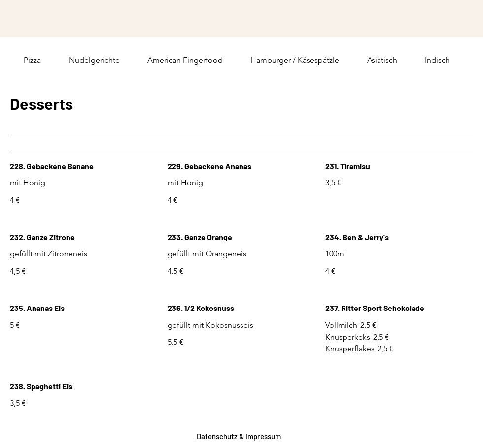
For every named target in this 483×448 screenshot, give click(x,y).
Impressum (262, 436)
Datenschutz (217, 436)
